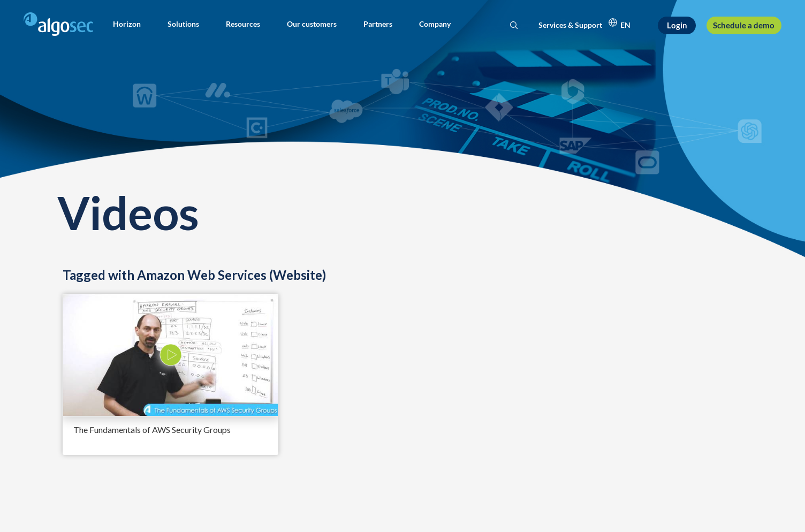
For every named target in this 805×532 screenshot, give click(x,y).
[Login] (677, 25)
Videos (128, 212)
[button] (127, 24)
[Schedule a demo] (744, 25)
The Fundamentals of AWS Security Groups (152, 430)
